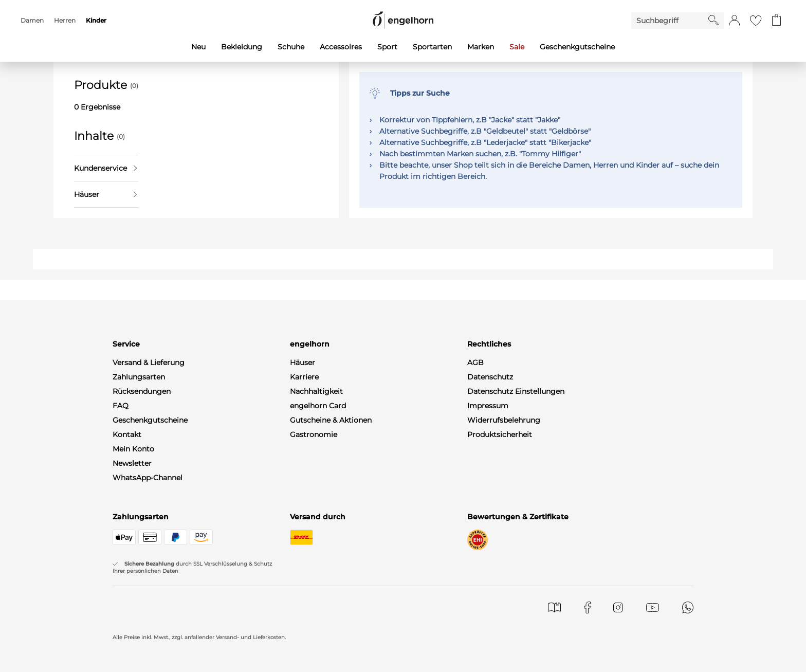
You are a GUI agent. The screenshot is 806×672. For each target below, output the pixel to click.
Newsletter (132, 463)
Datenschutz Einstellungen (516, 391)
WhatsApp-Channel (148, 478)
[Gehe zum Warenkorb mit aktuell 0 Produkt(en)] (776, 21)
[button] (734, 21)
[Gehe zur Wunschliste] (756, 21)
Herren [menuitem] (65, 20)
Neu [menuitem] (198, 47)
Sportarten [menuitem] (432, 47)
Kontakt (127, 434)
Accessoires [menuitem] (341, 47)
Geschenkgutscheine (150, 420)
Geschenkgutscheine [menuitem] (577, 47)
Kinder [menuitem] (96, 20)
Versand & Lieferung (149, 362)
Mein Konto (133, 449)
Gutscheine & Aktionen (331, 420)
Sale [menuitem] (517, 47)
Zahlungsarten (139, 377)
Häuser (105, 194)
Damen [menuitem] (32, 20)
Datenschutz (490, 377)
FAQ (121, 406)
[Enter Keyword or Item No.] (670, 21)
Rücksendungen (142, 391)
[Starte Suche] (713, 20)
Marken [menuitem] (481, 47)
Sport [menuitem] (387, 47)
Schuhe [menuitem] (291, 47)
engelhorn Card (318, 406)
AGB (475, 362)
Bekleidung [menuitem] (242, 47)
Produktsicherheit (500, 434)
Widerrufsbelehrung (504, 420)
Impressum (488, 406)
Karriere (304, 377)
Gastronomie (314, 434)
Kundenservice (105, 168)
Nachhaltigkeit (316, 391)
